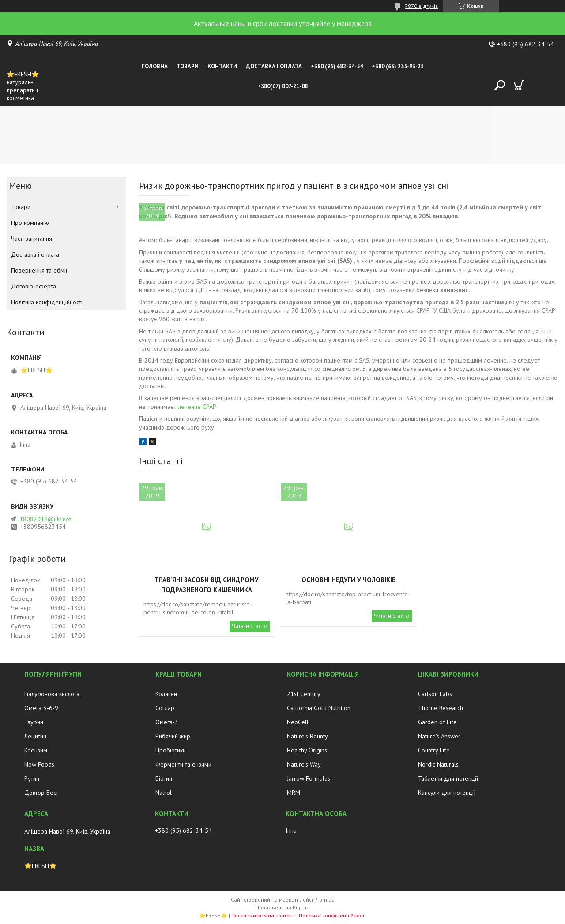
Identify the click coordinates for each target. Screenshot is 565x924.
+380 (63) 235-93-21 (398, 66)
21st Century (304, 694)
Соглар (165, 708)
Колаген (166, 694)
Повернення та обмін (40, 270)
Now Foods (39, 764)
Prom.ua (324, 900)
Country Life (434, 750)
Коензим (36, 750)
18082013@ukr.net (45, 519)
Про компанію (30, 223)
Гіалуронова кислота (52, 694)
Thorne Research (441, 708)
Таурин (34, 722)
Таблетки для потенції (448, 778)
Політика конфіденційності (47, 302)
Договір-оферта (34, 286)
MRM (294, 793)
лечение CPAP (197, 407)
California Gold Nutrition (319, 708)
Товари (188, 66)
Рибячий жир (173, 736)
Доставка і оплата (274, 66)
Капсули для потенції (447, 793)
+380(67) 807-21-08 (282, 86)
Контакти (222, 66)
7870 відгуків (422, 6)
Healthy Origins (307, 750)
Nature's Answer (439, 736)
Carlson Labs (435, 694)
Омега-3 (167, 722)
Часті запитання (32, 239)
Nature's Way (304, 764)
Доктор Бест (41, 793)
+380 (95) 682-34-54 (337, 66)
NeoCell (298, 722)
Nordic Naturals (438, 764)
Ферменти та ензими (183, 764)
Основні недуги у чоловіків (349, 580)
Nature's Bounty (307, 736)
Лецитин (35, 736)
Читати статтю (250, 626)
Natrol (164, 793)
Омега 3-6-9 (41, 708)
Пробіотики (171, 750)
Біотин (164, 778)
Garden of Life (437, 722)
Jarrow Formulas (309, 778)
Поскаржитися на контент (263, 915)
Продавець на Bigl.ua (282, 907)
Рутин (32, 778)
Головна (155, 66)
